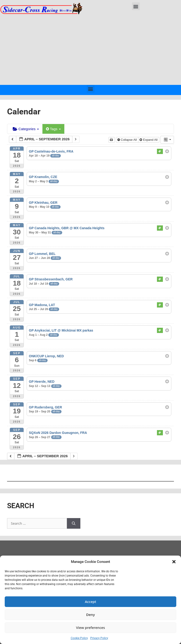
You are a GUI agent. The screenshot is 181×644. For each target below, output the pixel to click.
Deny (91, 615)
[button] (174, 562)
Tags (53, 129)
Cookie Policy (79, 638)
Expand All (149, 140)
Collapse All (128, 140)
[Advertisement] (90, 50)
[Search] (74, 523)
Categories (26, 129)
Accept (90, 602)
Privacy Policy (99, 638)
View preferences (91, 627)
